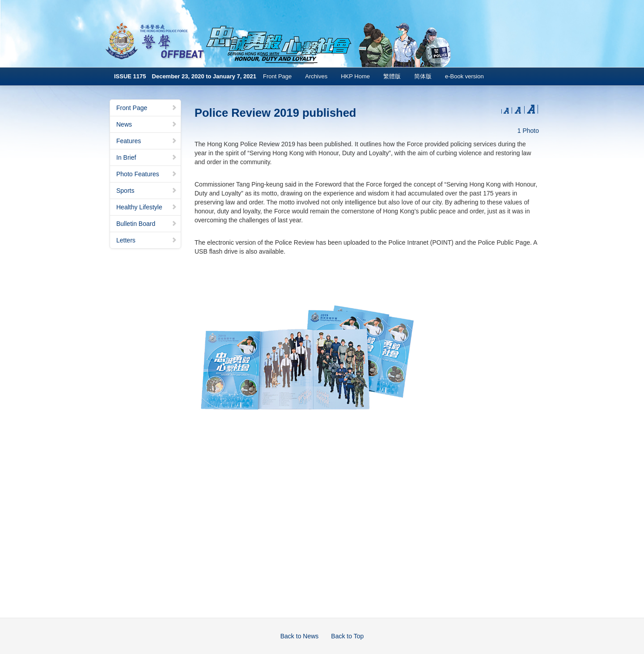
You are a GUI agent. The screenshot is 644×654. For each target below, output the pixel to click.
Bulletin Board (147, 224)
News (147, 124)
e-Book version (464, 76)
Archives (316, 76)
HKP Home (355, 76)
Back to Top (347, 636)
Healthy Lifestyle (147, 207)
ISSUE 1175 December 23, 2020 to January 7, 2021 (185, 76)
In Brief (147, 157)
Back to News (300, 636)
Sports (147, 191)
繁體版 (392, 76)
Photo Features (147, 174)
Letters (147, 240)
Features (147, 141)
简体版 (423, 76)
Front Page (277, 76)
